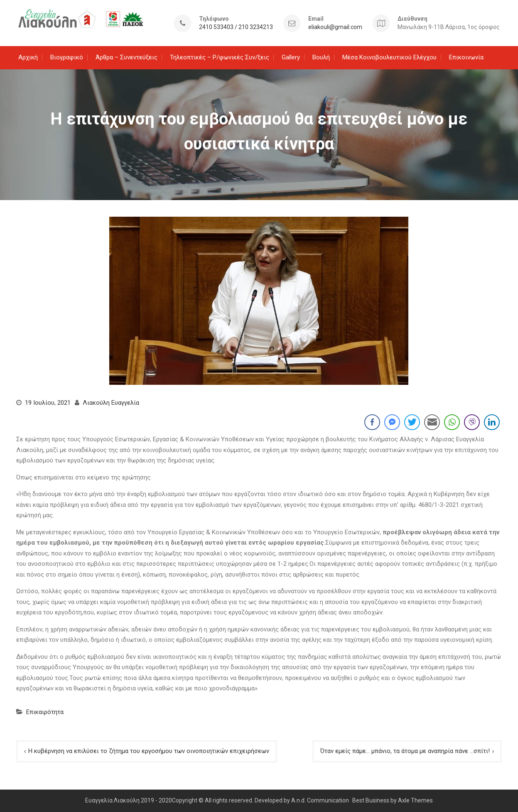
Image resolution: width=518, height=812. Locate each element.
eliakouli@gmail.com (335, 27)
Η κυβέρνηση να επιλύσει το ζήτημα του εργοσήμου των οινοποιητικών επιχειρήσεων (149, 751)
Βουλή (321, 57)
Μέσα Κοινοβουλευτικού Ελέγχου (389, 57)
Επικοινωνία (466, 57)
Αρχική (28, 57)
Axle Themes (415, 800)
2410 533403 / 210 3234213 (236, 27)
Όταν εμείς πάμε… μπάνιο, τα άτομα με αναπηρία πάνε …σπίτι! (405, 751)
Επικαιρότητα (45, 712)
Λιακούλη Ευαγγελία (111, 403)
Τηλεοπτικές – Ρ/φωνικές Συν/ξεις (220, 57)
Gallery (291, 57)
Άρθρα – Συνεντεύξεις (126, 57)
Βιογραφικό (67, 57)
